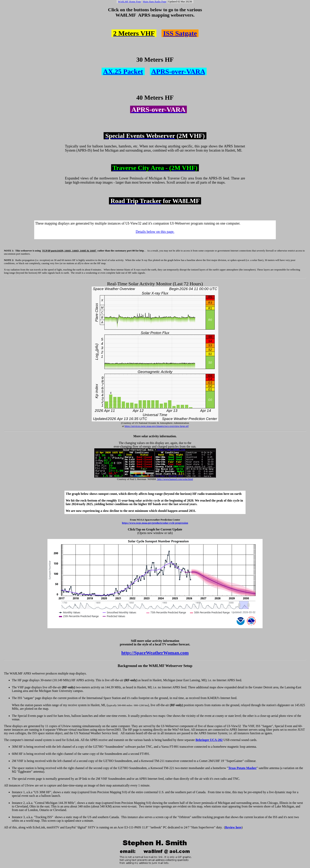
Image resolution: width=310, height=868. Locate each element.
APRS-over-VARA (178, 71)
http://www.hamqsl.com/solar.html (175, 479)
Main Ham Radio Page (155, 1)
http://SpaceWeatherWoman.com (155, 653)
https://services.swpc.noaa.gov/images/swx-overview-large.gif (157, 426)
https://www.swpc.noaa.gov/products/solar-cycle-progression (155, 523)
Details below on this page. (155, 232)
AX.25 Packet (123, 71)
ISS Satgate (180, 33)
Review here (233, 827)
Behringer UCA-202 (209, 740)
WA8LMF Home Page (129, 1)
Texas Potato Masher (242, 768)
